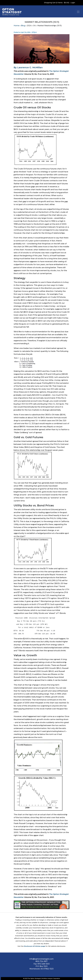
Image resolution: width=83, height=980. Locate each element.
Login (73, 3)
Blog (23, 26)
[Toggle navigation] (78, 12)
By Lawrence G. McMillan (28, 67)
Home (16, 26)
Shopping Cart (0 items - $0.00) (57, 3)
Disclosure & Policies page (35, 946)
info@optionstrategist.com (41, 959)
